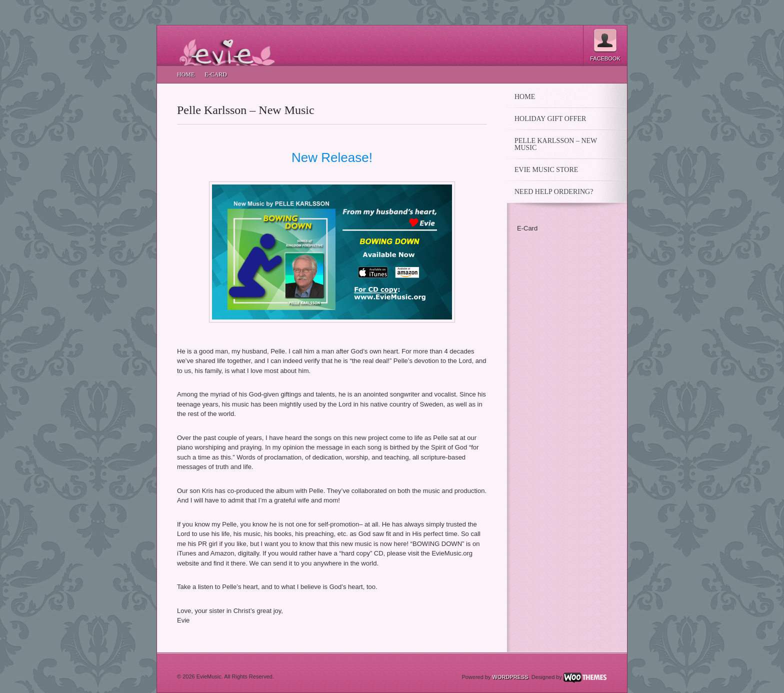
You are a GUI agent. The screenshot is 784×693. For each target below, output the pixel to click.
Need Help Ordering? (554, 192)
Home (186, 74)
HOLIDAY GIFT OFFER (550, 119)
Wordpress (510, 677)
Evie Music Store (546, 170)
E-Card (216, 74)
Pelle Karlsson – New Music (246, 110)
